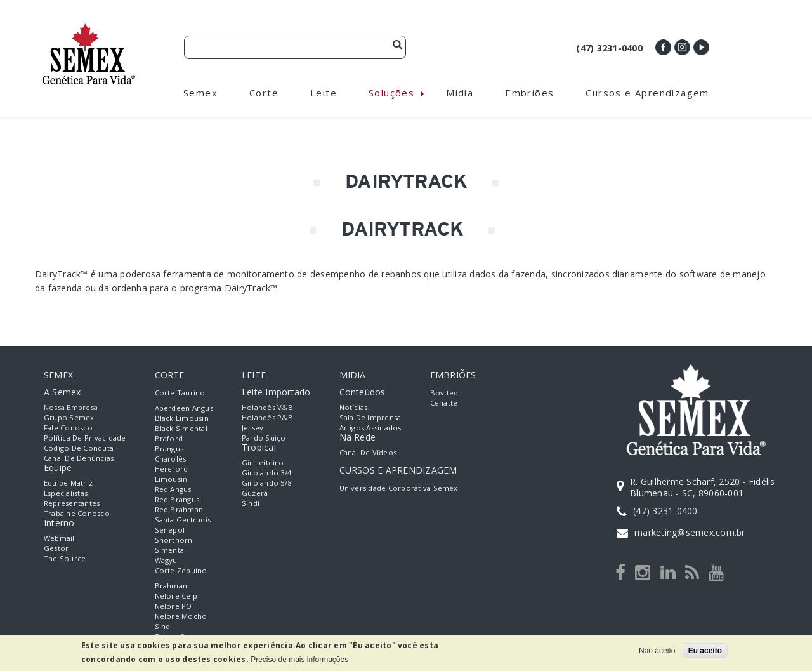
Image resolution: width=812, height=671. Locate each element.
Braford (169, 440)
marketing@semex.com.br (690, 534)
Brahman (171, 587)
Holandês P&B (267, 419)
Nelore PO (174, 607)
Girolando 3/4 (266, 474)
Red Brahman (179, 511)
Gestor (56, 549)
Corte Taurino (180, 394)
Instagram (682, 47)
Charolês (171, 460)
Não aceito (657, 651)
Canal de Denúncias (79, 459)
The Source (65, 560)
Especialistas (66, 494)
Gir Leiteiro (263, 464)
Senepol (170, 531)
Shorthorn (174, 541)
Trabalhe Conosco (77, 515)
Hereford (172, 470)
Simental (171, 551)
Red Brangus (177, 501)
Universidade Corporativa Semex (399, 489)
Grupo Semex (69, 419)
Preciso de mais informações (299, 660)
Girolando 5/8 (266, 484)
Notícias (354, 409)
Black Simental (181, 429)
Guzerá (255, 494)
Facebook (663, 47)
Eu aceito (705, 651)
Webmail (59, 539)
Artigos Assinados (370, 429)
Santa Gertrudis (183, 521)
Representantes (72, 504)
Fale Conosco (68, 429)
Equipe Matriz (68, 484)
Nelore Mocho (181, 617)
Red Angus (173, 490)
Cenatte (444, 404)
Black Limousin (182, 419)
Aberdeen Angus (184, 409)
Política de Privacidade (85, 439)
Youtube (701, 47)
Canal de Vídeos (368, 454)
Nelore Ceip (176, 597)
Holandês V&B (267, 409)
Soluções (391, 94)
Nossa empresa (71, 409)
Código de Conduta (79, 449)
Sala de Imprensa (370, 419)
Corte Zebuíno (181, 572)
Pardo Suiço (264, 439)
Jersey (252, 429)
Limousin (171, 480)
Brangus (169, 450)
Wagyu (166, 561)
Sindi (164, 628)
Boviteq (444, 394)
